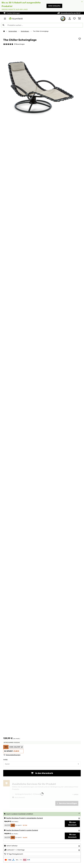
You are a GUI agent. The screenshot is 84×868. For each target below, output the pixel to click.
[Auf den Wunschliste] (80, 39)
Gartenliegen (25, 31)
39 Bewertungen (19, 44)
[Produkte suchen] (42, 25)
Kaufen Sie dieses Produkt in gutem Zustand (22, 830)
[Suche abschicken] (3, 25)
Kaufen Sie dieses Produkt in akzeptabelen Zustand (25, 818)
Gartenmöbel (13, 31)
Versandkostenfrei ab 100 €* (71, 13)
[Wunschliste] (74, 19)
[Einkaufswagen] (79, 19)
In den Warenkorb (42, 773)
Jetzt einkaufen (54, 6)
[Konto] (70, 19)
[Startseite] (6, 31)
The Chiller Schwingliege (41, 31)
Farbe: (6, 760)
